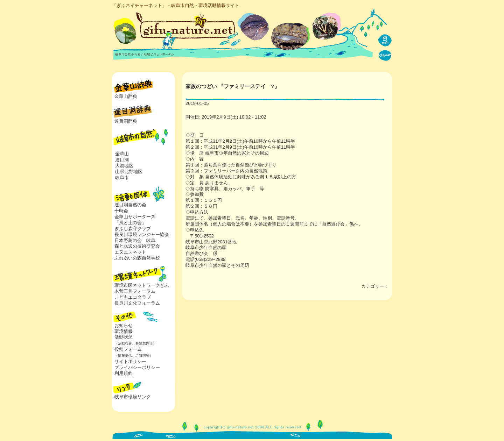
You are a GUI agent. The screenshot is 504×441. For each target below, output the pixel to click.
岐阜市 (122, 177)
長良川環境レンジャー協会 (142, 234)
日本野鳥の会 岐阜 (135, 240)
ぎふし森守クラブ (133, 229)
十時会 (121, 211)
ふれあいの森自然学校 (137, 258)
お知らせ (124, 325)
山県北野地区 (129, 172)
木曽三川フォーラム (135, 291)
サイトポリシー (130, 361)
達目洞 (122, 160)
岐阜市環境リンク (133, 397)
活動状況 (134, 340)
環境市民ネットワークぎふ (142, 285)
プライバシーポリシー (137, 367)
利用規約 (124, 373)
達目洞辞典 (126, 121)
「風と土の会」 (130, 223)
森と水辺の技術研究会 (137, 246)
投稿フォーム (132, 352)
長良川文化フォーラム (137, 303)
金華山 (122, 154)
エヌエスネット (130, 252)
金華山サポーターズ (135, 217)
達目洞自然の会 (130, 205)
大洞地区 (124, 166)
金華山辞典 (126, 96)
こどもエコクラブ (133, 297)
